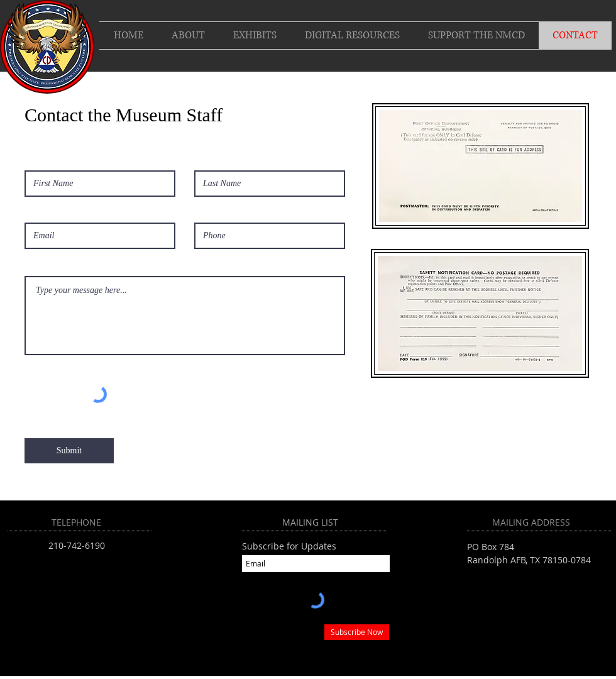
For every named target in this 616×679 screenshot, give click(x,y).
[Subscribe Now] (357, 632)
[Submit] (69, 451)
